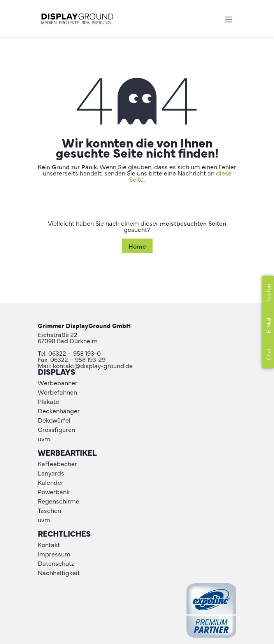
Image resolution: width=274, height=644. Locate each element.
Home (137, 246)
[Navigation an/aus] (228, 18)
